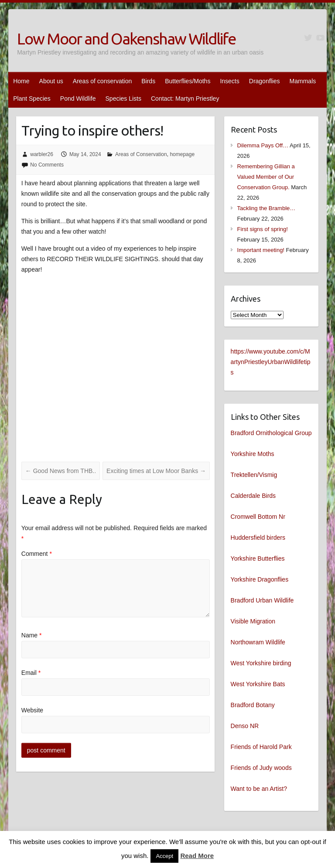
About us (51, 81)
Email (31, 673)
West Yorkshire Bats (258, 684)
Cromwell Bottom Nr (258, 517)
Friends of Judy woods (261, 768)
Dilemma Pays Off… (263, 145)
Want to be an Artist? (259, 789)
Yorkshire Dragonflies (260, 579)
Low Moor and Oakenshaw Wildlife (126, 39)
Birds (148, 81)
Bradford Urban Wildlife (262, 600)
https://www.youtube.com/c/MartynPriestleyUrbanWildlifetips (271, 362)
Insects (229, 81)
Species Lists (123, 99)
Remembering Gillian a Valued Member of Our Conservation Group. (266, 177)
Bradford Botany (253, 705)
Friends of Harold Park (261, 747)
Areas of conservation (102, 81)
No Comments (47, 165)
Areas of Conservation (141, 154)
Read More (197, 856)
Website (32, 710)
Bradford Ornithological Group (271, 433)
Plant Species (32, 99)
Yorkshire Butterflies (258, 558)
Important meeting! (261, 250)
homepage (182, 154)
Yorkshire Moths (253, 454)
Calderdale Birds (253, 496)
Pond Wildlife (78, 99)
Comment (37, 554)
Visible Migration (253, 621)
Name (32, 635)
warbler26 (42, 154)
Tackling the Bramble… (267, 208)
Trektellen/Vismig (254, 475)
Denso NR (245, 726)
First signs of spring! (263, 229)
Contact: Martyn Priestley (185, 99)
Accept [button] (164, 856)
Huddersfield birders (258, 538)
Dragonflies (265, 81)
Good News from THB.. (61, 471)
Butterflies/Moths (188, 81)
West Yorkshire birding (261, 663)
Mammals (303, 81)
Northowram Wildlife (258, 642)
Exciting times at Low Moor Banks (156, 471)
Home (21, 81)
